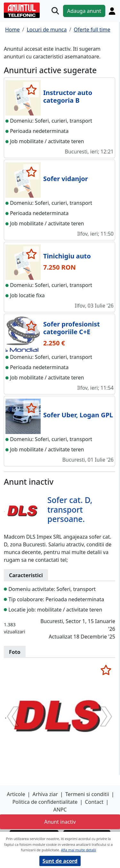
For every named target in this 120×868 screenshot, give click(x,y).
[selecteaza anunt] (31, 90)
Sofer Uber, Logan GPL (78, 415)
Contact (94, 802)
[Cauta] (55, 11)
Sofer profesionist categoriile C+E (72, 328)
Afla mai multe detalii (78, 850)
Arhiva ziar (45, 794)
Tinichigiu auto (67, 256)
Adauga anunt (84, 11)
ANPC (60, 810)
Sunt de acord (60, 861)
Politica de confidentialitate (45, 802)
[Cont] (112, 11)
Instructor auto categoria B (68, 96)
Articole (16, 794)
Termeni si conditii (87, 794)
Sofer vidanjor (66, 179)
